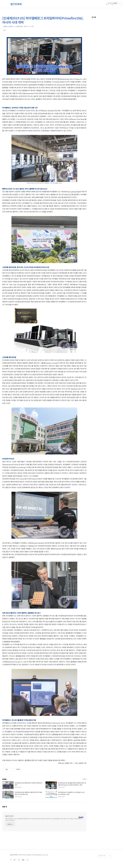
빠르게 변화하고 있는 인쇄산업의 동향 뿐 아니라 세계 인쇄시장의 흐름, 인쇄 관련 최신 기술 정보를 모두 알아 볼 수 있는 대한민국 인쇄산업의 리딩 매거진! (42, 819)
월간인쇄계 (16, 4)
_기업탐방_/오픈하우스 (8, 26)
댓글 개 (5, 807)
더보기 (85, 779)
